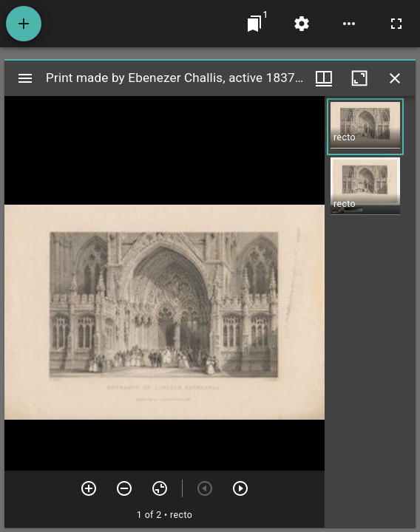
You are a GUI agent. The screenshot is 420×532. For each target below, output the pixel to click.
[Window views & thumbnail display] (324, 78)
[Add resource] (24, 24)
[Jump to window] (254, 24)
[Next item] (240, 488)
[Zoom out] (124, 488)
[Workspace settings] (302, 24)
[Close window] (395, 78)
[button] (365, 127)
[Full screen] (396, 24)
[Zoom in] (89, 488)
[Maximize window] (359, 78)
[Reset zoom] (160, 488)
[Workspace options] (349, 24)
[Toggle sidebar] (25, 78)
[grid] (370, 312)
